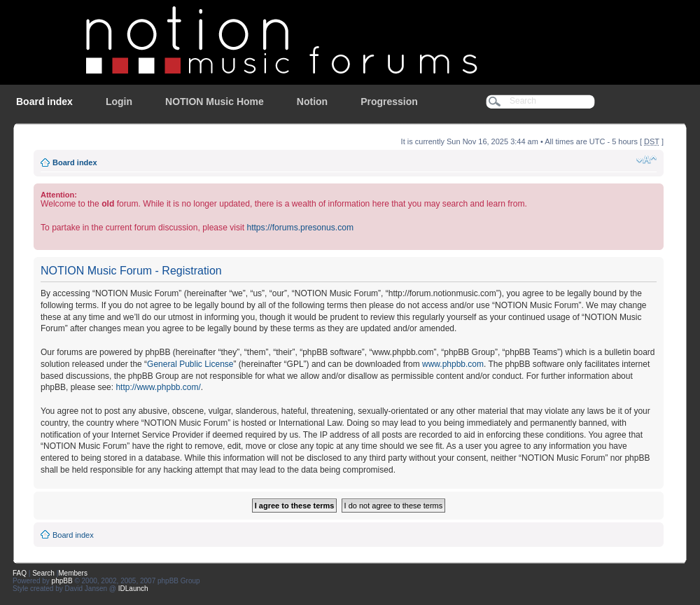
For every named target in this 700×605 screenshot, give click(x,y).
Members (73, 573)
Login (119, 102)
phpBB (62, 581)
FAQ (20, 573)
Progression (389, 102)
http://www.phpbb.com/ (158, 387)
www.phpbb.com (453, 364)
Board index (44, 102)
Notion (312, 102)
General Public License (190, 364)
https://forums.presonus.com (300, 228)
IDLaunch (133, 589)
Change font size (646, 160)
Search (43, 573)
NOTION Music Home (215, 102)
